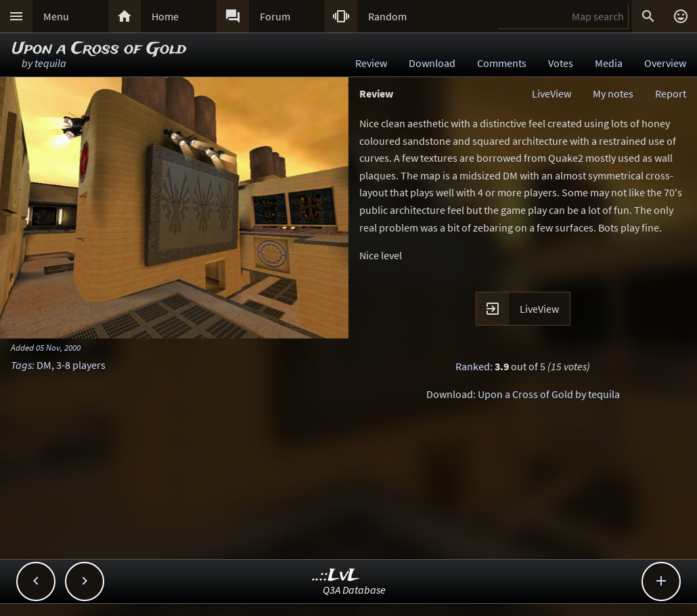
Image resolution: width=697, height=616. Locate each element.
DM (44, 365)
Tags (21, 365)
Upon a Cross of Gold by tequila (549, 394)
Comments (502, 63)
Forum (275, 16)
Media (609, 63)
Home (165, 16)
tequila (50, 63)
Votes (561, 63)
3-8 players (81, 365)
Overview (665, 63)
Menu (56, 16)
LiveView (552, 93)
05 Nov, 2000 (58, 347)
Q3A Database (354, 590)
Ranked (473, 366)
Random (387, 16)
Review (371, 63)
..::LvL (336, 576)
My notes (613, 93)
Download (432, 63)
